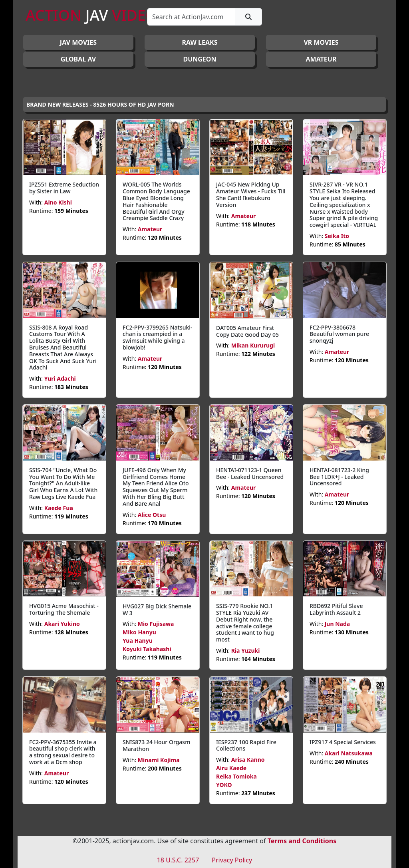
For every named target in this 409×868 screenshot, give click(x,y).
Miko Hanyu (139, 632)
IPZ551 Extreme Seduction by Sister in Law (64, 188)
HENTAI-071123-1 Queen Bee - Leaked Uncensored (250, 473)
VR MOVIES (321, 42)
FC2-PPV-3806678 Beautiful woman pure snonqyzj (339, 334)
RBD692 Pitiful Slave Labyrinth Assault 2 (336, 609)
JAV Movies (78, 42)
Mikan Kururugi (253, 345)
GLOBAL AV (78, 59)
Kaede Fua (59, 508)
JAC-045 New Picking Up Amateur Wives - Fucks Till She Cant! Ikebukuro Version (251, 194)
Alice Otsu (152, 515)
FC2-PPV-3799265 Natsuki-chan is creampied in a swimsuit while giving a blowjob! (158, 337)
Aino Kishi (58, 202)
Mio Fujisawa (156, 624)
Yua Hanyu (138, 641)
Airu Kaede (231, 768)
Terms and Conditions (302, 841)
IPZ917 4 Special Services (343, 742)
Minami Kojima (159, 760)
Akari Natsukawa (349, 753)
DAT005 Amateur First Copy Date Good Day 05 (247, 331)
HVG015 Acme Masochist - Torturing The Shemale (64, 609)
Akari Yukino (62, 624)
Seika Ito (337, 236)
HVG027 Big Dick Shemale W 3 (157, 610)
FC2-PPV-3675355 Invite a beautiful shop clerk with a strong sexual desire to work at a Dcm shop (63, 752)
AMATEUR (321, 59)
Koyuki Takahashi (147, 649)
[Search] (191, 17)
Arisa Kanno (248, 760)
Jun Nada (337, 624)
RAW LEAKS (200, 42)
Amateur (150, 229)
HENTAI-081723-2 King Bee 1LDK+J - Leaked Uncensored (339, 477)
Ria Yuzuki (246, 651)
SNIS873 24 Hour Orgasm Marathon (156, 745)
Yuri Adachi (60, 378)
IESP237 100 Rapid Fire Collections (246, 745)
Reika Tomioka (236, 776)
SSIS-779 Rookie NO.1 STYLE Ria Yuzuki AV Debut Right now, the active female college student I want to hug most (245, 623)
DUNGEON (200, 59)
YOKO (224, 785)
